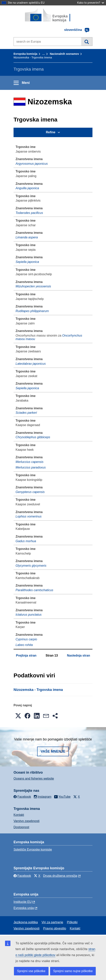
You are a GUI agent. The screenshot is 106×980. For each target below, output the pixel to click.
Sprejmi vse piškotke (31, 971)
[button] (18, 716)
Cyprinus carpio (26, 639)
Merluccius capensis (30, 462)
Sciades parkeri (26, 413)
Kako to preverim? (91, 3)
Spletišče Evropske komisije (33, 850)
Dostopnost (21, 827)
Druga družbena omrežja (60, 876)
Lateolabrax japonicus (31, 364)
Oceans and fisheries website (34, 779)
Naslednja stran (78, 655)
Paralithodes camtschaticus (35, 590)
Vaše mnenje (53, 751)
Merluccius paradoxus (31, 467)
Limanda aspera (27, 237)
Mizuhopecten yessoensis (33, 286)
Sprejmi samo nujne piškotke (73, 971)
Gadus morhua (26, 541)
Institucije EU (23, 902)
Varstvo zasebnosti (27, 821)
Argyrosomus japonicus (32, 164)
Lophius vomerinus (29, 516)
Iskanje (87, 41)
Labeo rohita (24, 645)
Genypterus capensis (30, 492)
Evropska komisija (25, 54)
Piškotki (72, 922)
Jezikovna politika (26, 922)
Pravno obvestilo (55, 928)
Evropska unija (24, 908)
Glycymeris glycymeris (31, 566)
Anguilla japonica (27, 188)
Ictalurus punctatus (29, 615)
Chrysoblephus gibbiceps (33, 437)
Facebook (22, 876)
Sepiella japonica (27, 262)
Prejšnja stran (26, 655)
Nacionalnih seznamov (64, 54)
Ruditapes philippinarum (32, 311)
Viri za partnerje (52, 922)
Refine (51, 132)
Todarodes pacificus (29, 213)
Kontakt (19, 815)
